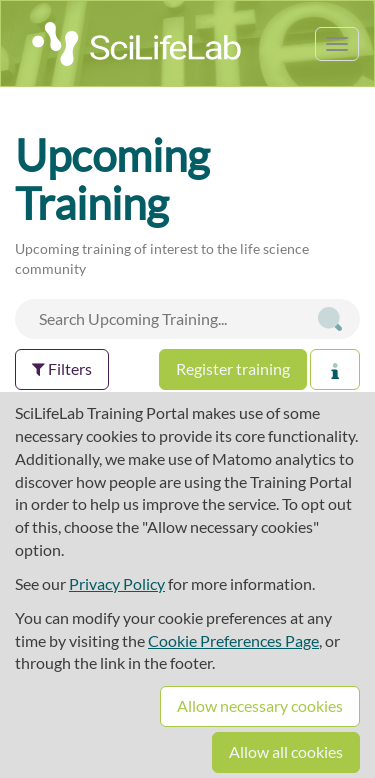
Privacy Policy (117, 583)
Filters (62, 368)
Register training (233, 368)
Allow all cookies (286, 751)
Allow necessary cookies (260, 705)
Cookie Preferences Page (233, 640)
